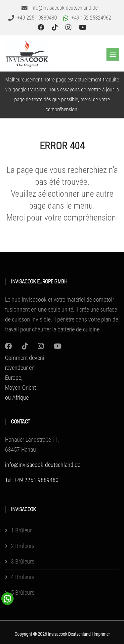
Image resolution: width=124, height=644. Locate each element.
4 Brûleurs (23, 577)
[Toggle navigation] (113, 54)
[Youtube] (58, 346)
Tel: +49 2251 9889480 (32, 480)
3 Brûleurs (23, 561)
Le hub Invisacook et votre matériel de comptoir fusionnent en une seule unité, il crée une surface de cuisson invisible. (61, 309)
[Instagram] (8, 346)
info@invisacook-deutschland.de (43, 465)
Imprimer (102, 634)
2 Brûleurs (23, 546)
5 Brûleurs (23, 593)
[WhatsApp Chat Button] (8, 598)
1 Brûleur (21, 530)
